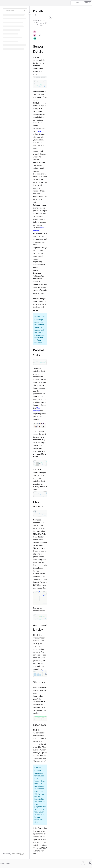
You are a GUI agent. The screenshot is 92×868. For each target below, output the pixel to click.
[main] (40, 432)
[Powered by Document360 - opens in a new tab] (14, 854)
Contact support (6, 863)
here (39, 131)
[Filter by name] (15, 11)
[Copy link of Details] (35, 15)
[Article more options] (45, 35)
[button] (81, 3)
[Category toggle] (30, 13)
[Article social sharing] (39, 35)
